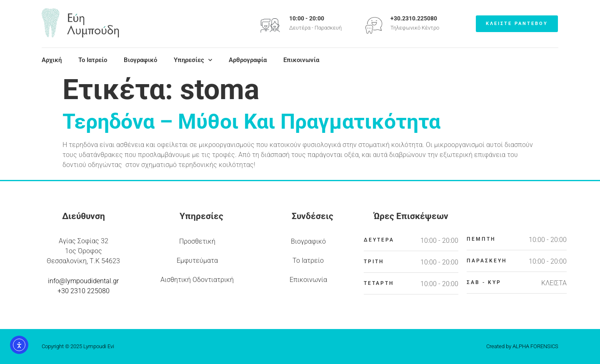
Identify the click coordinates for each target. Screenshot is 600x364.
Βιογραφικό (140, 60)
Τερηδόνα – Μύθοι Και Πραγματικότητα (251, 122)
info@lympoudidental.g (82, 281)
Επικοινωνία (301, 60)
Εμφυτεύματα (197, 261)
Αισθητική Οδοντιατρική (197, 280)
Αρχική (52, 60)
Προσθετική (197, 241)
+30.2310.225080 (414, 18)
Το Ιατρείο (93, 60)
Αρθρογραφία (248, 60)
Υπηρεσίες (193, 60)
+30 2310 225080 (84, 291)
